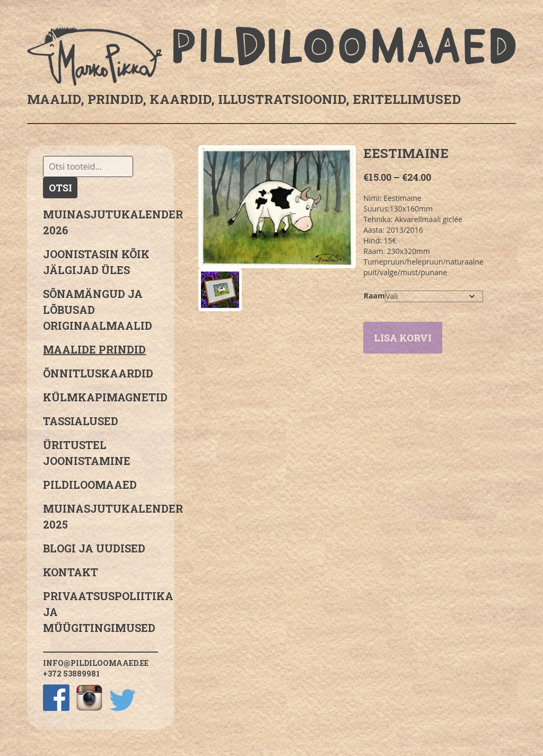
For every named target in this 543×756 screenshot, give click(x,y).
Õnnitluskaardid (98, 373)
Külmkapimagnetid (100, 397)
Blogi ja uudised (94, 548)
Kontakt (71, 572)
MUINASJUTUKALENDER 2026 (100, 222)
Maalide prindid (94, 349)
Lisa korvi (403, 338)
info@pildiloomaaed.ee (96, 663)
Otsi (60, 188)
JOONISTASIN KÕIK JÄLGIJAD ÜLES (96, 262)
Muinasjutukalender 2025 (100, 516)
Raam (374, 296)
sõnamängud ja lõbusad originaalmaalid (98, 310)
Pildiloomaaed (90, 485)
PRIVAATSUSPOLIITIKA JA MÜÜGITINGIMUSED (100, 612)
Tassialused (81, 421)
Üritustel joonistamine (87, 453)
